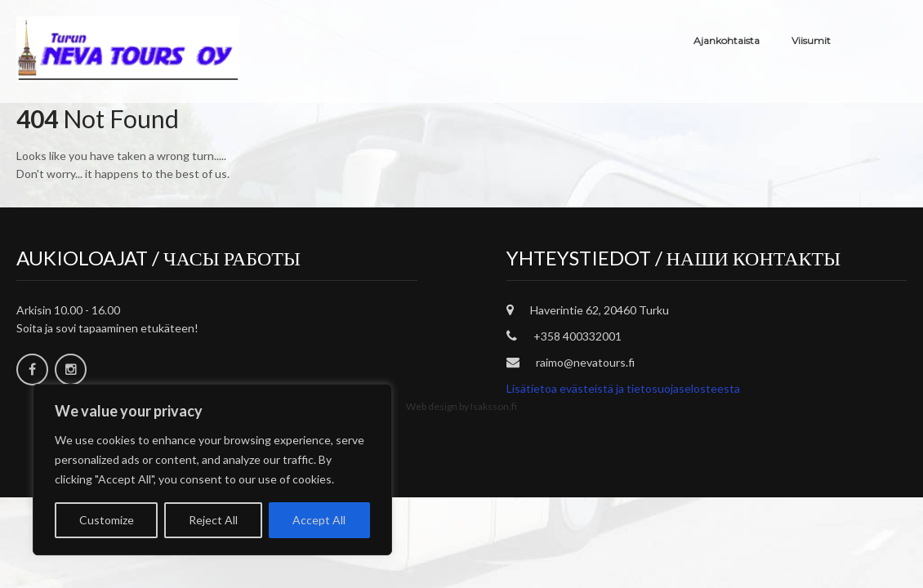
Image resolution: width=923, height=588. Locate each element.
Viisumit (811, 40)
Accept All (319, 520)
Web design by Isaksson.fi (461, 406)
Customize (107, 520)
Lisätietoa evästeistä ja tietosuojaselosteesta (623, 388)
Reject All (213, 520)
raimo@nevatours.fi (585, 362)
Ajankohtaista (727, 40)
